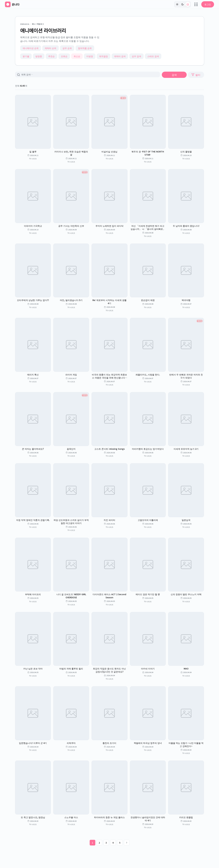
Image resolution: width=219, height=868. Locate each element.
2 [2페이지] (99, 843)
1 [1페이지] (92, 843)
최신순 (77, 56)
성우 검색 (136, 56)
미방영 (90, 56)
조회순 (64, 56)
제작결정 (104, 56)
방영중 (39, 56)
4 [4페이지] (113, 843)
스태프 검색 (153, 56)
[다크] (182, 4)
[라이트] (177, 4)
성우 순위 (67, 48)
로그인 (208, 4)
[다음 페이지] (127, 843)
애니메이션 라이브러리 (43, 30)
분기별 (26, 56)
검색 (174, 75)
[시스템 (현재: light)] (188, 4)
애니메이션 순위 (31, 48)
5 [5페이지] (120, 843)
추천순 (51, 56)
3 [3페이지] (106, 843)
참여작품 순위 (85, 48)
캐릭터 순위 (51, 48)
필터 (196, 75)
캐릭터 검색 (120, 56)
